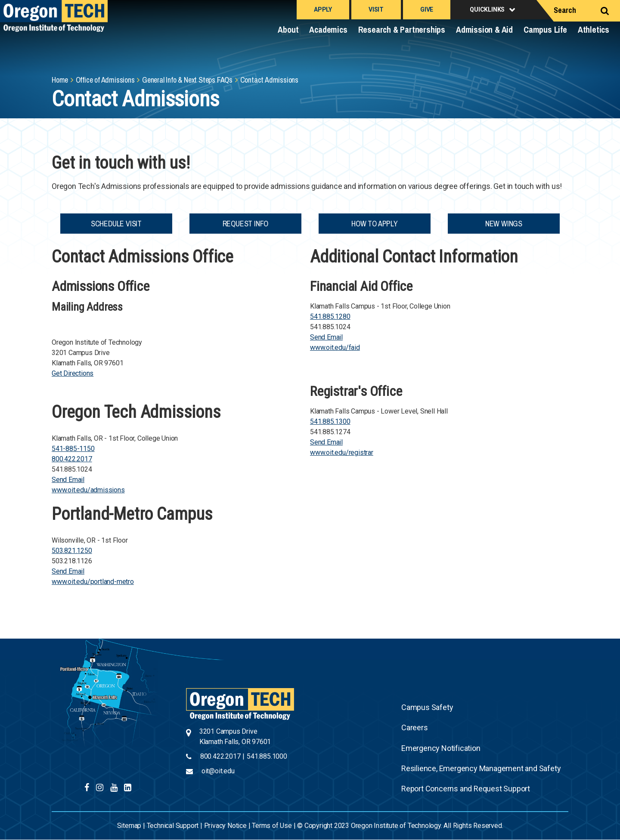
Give (427, 9)
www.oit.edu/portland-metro (93, 582)
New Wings (504, 224)
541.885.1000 (267, 756)
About (288, 29)
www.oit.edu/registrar (342, 452)
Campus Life (545, 29)
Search (565, 10)
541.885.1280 (330, 317)
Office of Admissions (105, 80)
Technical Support (173, 826)
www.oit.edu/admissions (88, 490)
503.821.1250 (72, 551)
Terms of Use (272, 826)
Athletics (594, 29)
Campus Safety (427, 707)
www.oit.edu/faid (335, 347)
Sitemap (129, 826)
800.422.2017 (72, 459)
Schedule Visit (116, 224)
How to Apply (375, 224)
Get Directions (73, 373)
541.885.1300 (330, 422)
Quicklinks (487, 9)
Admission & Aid (484, 29)
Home (60, 80)
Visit (376, 9)
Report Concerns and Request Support (466, 789)
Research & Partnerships (402, 29)
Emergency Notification (441, 748)
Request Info (246, 224)
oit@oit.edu (218, 771)
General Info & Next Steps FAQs (187, 80)
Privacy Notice (225, 826)
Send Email (68, 480)
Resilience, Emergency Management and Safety (481, 768)
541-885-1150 (73, 449)
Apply (323, 9)
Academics (328, 29)
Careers (415, 727)
